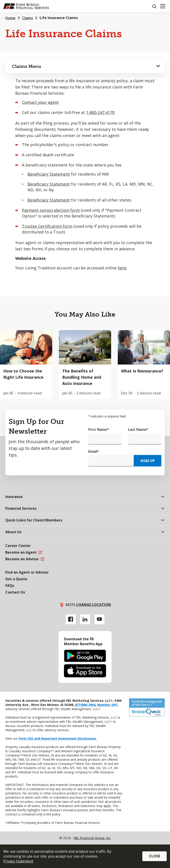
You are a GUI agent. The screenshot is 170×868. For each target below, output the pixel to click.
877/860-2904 (85, 705)
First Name (99, 429)
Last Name (138, 429)
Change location (93, 605)
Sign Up (148, 461)
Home (10, 18)
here (122, 268)
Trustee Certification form (47, 226)
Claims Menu (27, 66)
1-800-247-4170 (100, 112)
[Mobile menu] (163, 6)
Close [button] (155, 856)
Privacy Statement (18, 861)
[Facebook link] (71, 619)
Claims (28, 18)
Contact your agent (40, 102)
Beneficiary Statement (49, 174)
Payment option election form (51, 210)
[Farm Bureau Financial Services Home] (26, 6)
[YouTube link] (99, 619)
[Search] (154, 6)
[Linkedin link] (85, 619)
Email (94, 451)
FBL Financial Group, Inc (92, 838)
